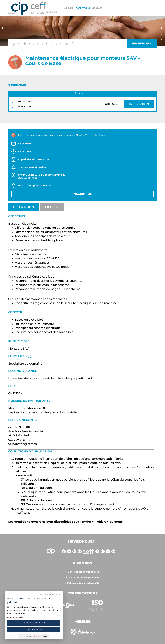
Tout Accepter (34, 629)
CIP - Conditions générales (83, 572)
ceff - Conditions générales (83, 577)
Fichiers (52, 207)
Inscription (139, 104)
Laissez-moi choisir (34, 623)
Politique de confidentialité (83, 583)
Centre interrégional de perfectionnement (18, 8)
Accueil (69, 8)
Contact (97, 8)
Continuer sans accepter (50, 594)
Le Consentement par (34, 637)
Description (23, 207)
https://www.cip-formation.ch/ (44, 8)
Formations (83, 8)
